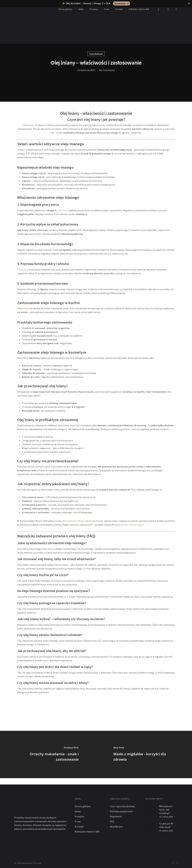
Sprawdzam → (121, 3)
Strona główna (65, 9)
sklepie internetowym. (132, 525)
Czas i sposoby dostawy (122, 806)
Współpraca (116, 826)
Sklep (81, 9)
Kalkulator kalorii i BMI (139, 9)
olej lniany (63, 210)
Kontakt (119, 9)
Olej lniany (23, 269)
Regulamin (116, 816)
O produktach (96, 54)
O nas (107, 9)
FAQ (112, 821)
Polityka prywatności (121, 811)
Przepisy (94, 9)
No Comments (107, 70)
